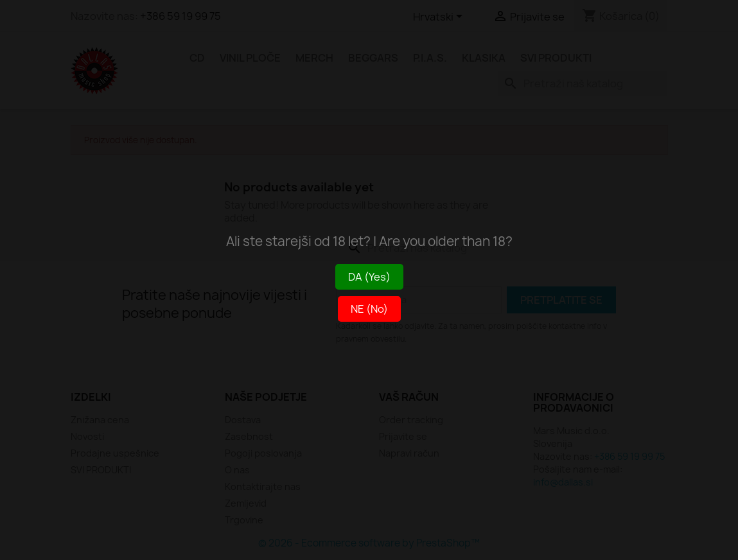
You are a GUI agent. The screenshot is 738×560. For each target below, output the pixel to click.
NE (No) (369, 309)
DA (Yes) (369, 277)
